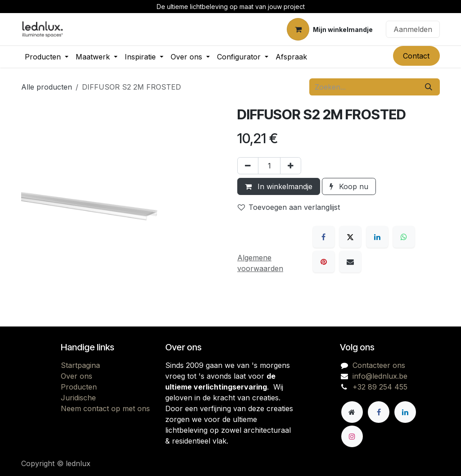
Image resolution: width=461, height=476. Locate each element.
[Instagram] (352, 436)
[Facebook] (324, 237)
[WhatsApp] (404, 237)
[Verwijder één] (248, 166)
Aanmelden (413, 29)
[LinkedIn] (377, 237)
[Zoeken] (429, 87)
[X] (350, 237)
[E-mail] (350, 262)
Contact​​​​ (416, 56)
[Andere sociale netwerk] (352, 412)
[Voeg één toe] (291, 166)
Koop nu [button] (349, 186)
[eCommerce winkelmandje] (330, 29)
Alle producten (47, 87)
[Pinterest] (324, 262)
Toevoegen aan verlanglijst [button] (289, 207)
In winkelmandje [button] (279, 186)
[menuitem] (47, 57)
